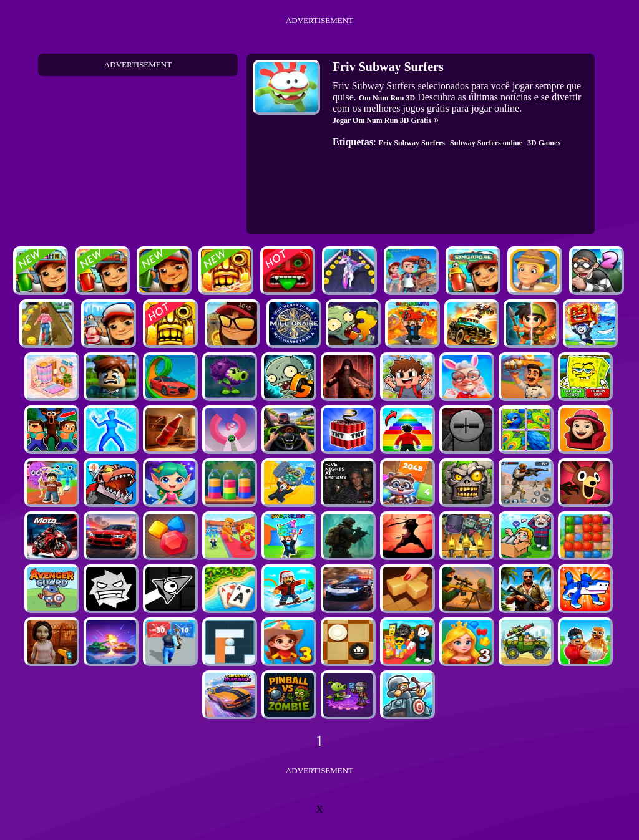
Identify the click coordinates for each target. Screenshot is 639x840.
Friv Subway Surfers (412, 143)
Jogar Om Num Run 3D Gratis (382, 120)
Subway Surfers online (486, 143)
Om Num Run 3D (387, 98)
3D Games (544, 143)
